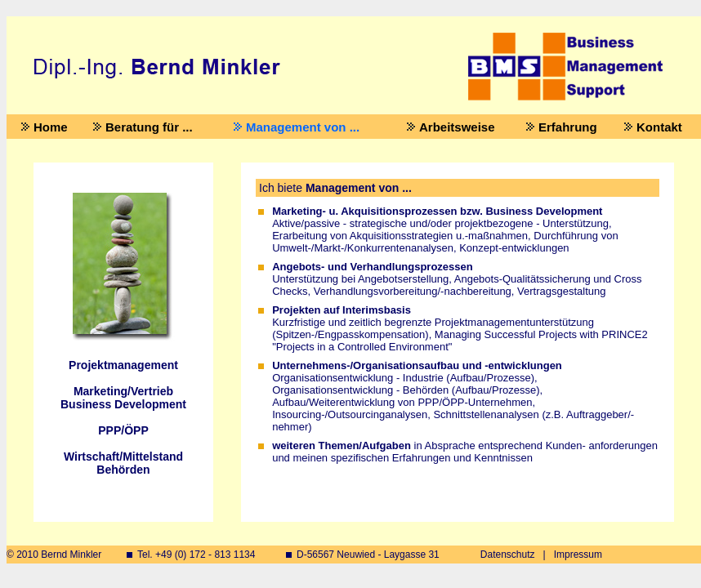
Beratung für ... (149, 127)
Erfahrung (568, 127)
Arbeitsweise (457, 127)
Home (51, 127)
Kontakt (659, 127)
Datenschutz (508, 555)
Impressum (578, 555)
